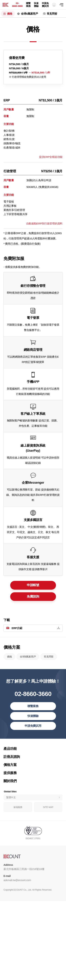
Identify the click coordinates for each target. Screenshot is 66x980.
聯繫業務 (28, 5)
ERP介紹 (17, 638)
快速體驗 (36, 5)
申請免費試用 (45, 5)
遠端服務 (18, 823)
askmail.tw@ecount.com (17, 896)
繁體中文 (11, 813)
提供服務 (10, 789)
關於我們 (10, 797)
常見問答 (52, 14)
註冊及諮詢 (12, 772)
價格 (10, 14)
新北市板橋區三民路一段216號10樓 (24, 885)
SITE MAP (48, 823)
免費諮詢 (33, 602)
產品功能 (10, 764)
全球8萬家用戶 (29, 14)
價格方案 (10, 780)
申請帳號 (33, 590)
